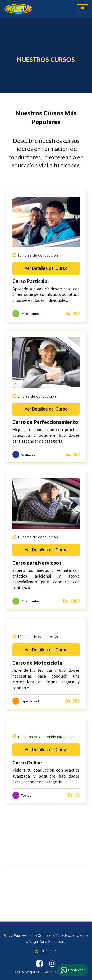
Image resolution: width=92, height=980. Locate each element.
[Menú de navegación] (83, 9)
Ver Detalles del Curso (46, 268)
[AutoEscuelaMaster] (18, 9)
